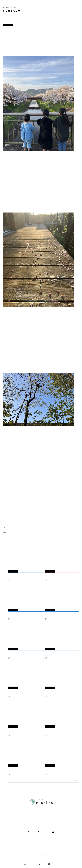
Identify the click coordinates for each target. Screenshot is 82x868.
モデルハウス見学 (31, 864)
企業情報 (48, 838)
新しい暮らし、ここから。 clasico (11, 9)
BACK (9, 532)
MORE (72, 788)
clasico (32, 832)
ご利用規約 (42, 846)
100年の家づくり (34, 838)
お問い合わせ (55, 864)
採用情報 (32, 842)
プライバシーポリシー (47, 842)
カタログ (43, 864)
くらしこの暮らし (45, 832)
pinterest (53, 832)
